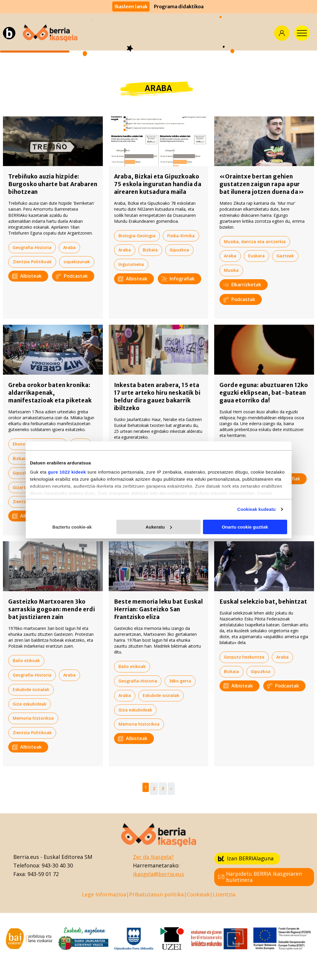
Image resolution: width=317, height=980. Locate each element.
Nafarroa (74, 487)
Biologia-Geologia (137, 236)
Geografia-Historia (32, 247)
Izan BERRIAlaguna (246, 858)
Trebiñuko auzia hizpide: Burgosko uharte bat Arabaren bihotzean (53, 184)
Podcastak (72, 276)
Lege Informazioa (104, 894)
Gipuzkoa (179, 250)
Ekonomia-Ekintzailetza (38, 444)
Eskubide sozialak (58, 458)
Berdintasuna (133, 466)
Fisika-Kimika (181, 236)
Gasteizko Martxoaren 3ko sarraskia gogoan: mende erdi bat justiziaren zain (52, 609)
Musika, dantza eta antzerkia (255, 242)
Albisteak (27, 276)
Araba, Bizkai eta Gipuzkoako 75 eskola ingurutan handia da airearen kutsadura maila (158, 184)
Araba (69, 247)
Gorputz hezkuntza (244, 657)
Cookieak (198, 894)
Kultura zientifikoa (243, 450)
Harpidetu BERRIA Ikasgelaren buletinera (260, 877)
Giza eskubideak (61, 473)
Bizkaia (150, 250)
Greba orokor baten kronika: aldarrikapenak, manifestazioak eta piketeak (50, 393)
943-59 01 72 (43, 874)
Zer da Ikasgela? (153, 857)
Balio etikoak (132, 452)
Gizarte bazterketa (33, 487)
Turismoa (234, 464)
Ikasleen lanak (131, 6)
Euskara (256, 256)
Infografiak (178, 279)
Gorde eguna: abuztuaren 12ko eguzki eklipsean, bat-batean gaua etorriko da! (264, 393)
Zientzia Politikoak (32, 262)
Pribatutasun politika (156, 894)
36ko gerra (180, 681)
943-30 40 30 (57, 865)
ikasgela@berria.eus (158, 874)
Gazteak (285, 256)
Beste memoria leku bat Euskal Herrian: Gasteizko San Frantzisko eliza (158, 609)
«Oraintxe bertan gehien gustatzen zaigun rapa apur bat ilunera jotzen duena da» (262, 184)
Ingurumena (131, 264)
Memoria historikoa (33, 718)
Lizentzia (224, 894)
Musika (231, 270)
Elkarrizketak (242, 285)
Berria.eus (26, 857)
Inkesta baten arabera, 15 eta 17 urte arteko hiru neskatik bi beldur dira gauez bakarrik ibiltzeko (157, 396)
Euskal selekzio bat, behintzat (263, 602)
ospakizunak (77, 262)
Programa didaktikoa (179, 6)
